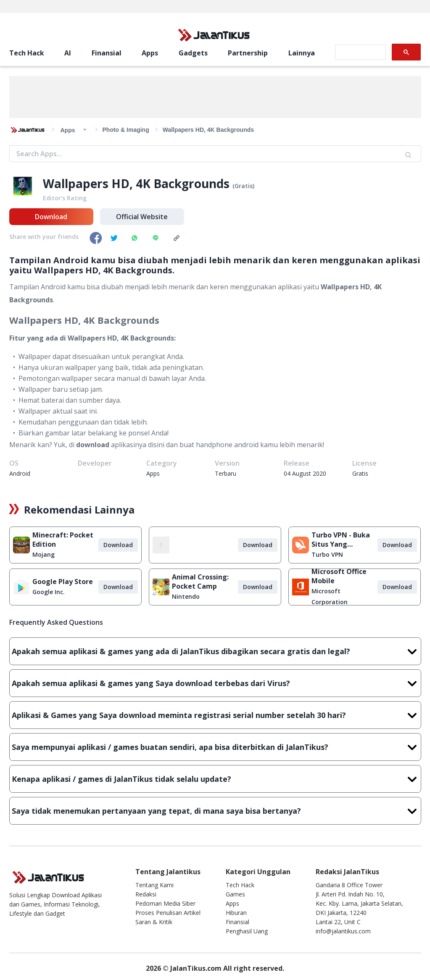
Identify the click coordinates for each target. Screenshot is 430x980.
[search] (360, 52)
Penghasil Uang (247, 931)
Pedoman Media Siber (165, 903)
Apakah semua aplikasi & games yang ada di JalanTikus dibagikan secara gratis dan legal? (215, 651)
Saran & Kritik (154, 922)
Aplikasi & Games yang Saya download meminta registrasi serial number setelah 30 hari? (215, 715)
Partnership (248, 53)
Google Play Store (63, 582)
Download (51, 217)
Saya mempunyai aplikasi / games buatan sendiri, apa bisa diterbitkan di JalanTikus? (215, 747)
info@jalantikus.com (343, 931)
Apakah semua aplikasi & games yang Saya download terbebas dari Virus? (215, 683)
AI (68, 53)
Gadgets (193, 53)
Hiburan (236, 913)
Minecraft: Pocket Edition (63, 540)
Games (235, 894)
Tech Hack (27, 53)
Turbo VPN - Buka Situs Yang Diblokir (341, 540)
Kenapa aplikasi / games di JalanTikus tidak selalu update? (215, 779)
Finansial (107, 53)
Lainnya (302, 53)
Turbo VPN (327, 554)
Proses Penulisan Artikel (168, 913)
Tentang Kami (154, 885)
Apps (150, 53)
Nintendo (186, 596)
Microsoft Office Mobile (339, 576)
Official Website (142, 217)
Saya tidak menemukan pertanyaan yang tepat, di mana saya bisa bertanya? (215, 811)
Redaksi (146, 894)
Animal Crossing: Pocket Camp (200, 582)
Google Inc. (49, 592)
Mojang (44, 554)
